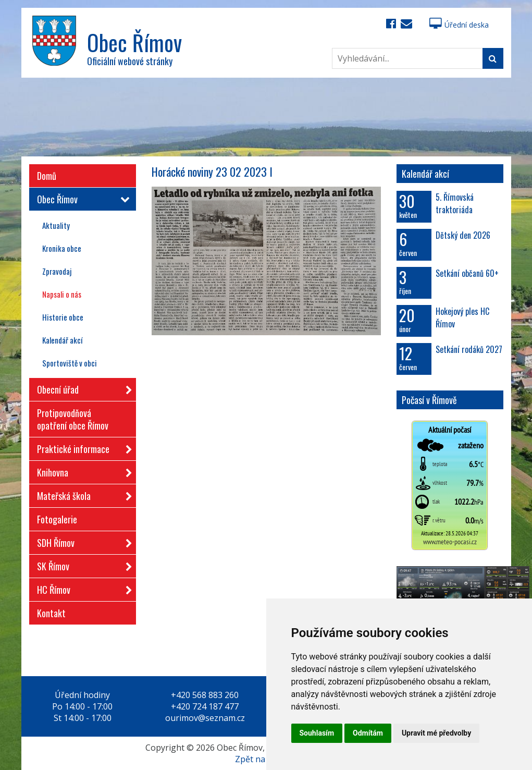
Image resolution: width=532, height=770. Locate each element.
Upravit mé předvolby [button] (436, 733)
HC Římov (81, 588)
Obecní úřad (81, 388)
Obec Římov (81, 199)
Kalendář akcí (62, 340)
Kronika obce (62, 248)
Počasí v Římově (429, 400)
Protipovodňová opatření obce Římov (73, 419)
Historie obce (63, 317)
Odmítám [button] (368, 733)
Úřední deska (459, 25)
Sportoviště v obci (70, 363)
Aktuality (56, 225)
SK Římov (81, 564)
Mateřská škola (81, 494)
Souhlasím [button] (317, 733)
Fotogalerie (57, 519)
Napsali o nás (62, 294)
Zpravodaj (57, 271)
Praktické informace (81, 447)
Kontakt (51, 613)
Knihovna (81, 470)
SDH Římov (81, 541)
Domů (47, 176)
